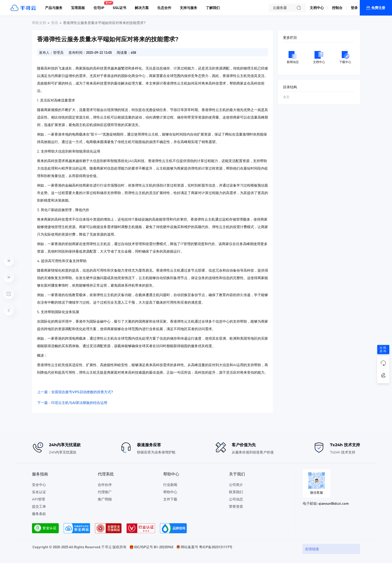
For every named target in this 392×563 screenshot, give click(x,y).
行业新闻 (170, 485)
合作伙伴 (105, 485)
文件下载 (170, 499)
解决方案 (142, 8)
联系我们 (236, 492)
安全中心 (39, 485)
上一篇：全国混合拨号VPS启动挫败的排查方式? (75, 392)
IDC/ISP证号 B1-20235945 (154, 547)
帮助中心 (170, 492)
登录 (354, 8)
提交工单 (39, 506)
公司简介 (236, 485)
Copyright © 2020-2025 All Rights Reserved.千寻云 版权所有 (79, 547)
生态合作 (164, 8)
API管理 (38, 499)
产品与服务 (54, 8)
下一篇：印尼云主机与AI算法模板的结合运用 (72, 403)
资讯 (54, 23)
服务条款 (39, 514)
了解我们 (213, 8)
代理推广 (105, 492)
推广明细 (105, 499)
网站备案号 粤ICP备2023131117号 (207, 547)
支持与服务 (188, 8)
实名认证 (39, 492)
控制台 (337, 8)
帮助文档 (39, 23)
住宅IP (100, 6)
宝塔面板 (78, 8)
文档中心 (317, 8)
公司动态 (236, 499)
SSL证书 (119, 8)
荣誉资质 (236, 506)
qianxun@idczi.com (334, 503)
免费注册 (378, 8)
